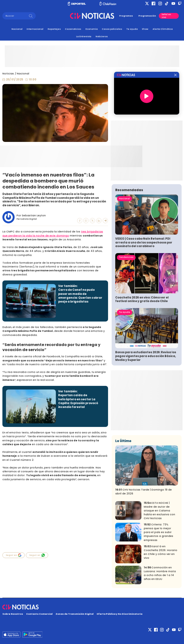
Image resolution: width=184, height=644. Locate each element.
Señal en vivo (166, 16)
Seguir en (14, 555)
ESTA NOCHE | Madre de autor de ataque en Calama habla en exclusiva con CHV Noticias (159, 511)
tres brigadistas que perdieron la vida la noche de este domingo (53, 234)
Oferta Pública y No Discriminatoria (119, 614)
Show (145, 29)
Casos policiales (112, 29)
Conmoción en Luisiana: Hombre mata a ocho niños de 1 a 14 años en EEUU (160, 573)
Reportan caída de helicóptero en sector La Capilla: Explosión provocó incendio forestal (78, 401)
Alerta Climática (163, 29)
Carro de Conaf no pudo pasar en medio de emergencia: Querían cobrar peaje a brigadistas (80, 296)
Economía (92, 29)
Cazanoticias (73, 29)
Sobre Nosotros (13, 614)
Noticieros (102, 36)
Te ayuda (132, 29)
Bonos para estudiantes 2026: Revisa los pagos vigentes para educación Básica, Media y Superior (146, 356)
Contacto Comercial (39, 614)
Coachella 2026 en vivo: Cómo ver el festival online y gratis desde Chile (142, 299)
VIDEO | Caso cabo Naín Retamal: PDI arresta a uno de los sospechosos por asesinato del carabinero (144, 242)
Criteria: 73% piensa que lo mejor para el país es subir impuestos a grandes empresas (158, 532)
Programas (126, 16)
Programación (147, 16)
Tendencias (126, 257)
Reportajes (54, 29)
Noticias (8, 74)
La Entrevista (84, 36)
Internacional (35, 29)
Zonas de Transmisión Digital (75, 614)
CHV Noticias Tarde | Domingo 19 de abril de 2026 (144, 492)
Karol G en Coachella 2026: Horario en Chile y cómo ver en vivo (161, 552)
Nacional (17, 29)
